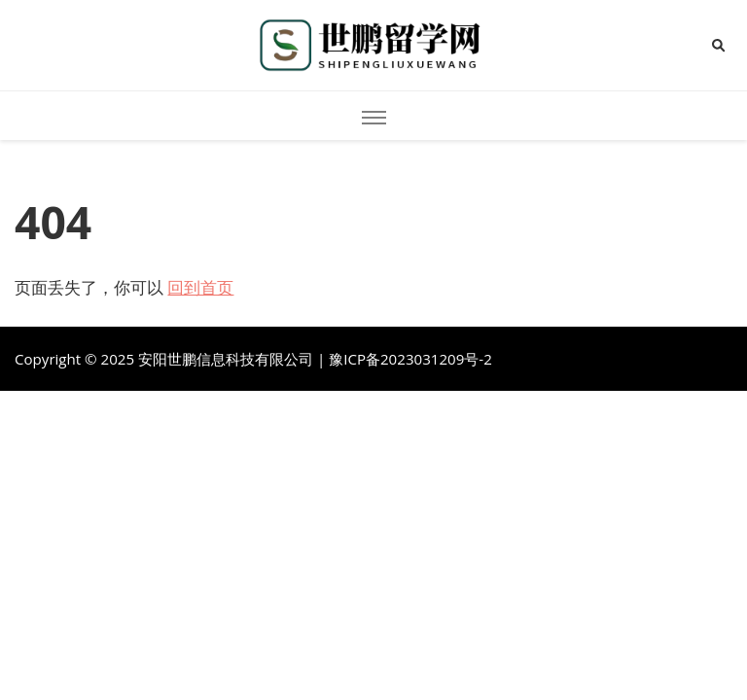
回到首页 (200, 287)
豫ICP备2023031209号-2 (410, 359)
